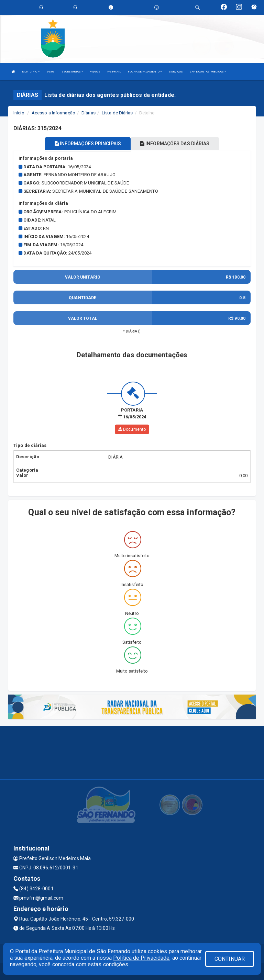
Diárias (89, 113)
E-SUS (51, 72)
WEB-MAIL (114, 72)
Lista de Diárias (117, 113)
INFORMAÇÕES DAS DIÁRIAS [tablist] (175, 144)
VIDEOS (95, 72)
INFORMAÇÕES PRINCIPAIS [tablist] (88, 144)
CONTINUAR (230, 959)
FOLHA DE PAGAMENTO (145, 72)
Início (19, 113)
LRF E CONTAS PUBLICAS (208, 72)
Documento (132, 429)
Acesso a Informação (53, 113)
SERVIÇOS (176, 72)
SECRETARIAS (72, 72)
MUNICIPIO (31, 72)
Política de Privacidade (141, 958)
